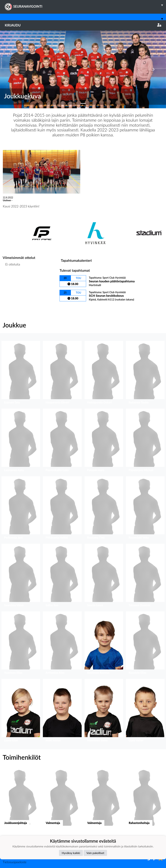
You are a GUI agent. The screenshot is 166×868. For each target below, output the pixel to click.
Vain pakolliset (95, 853)
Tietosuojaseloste (15, 862)
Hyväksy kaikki (71, 853)
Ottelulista (11, 278)
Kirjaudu (83, 25)
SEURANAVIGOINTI (85, 5)
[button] (12, 70)
